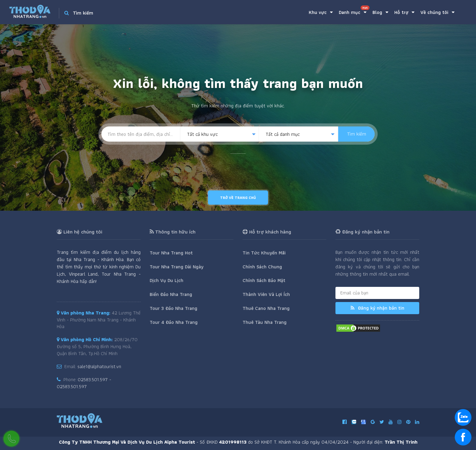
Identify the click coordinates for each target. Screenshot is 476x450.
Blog (380, 12)
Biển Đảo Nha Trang (171, 294)
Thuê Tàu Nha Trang (265, 322)
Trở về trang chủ (238, 198)
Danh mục (354, 11)
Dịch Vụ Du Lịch (167, 280)
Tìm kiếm (357, 134)
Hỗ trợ (404, 12)
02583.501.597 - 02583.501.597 (84, 383)
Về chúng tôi (437, 12)
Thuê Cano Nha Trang (266, 308)
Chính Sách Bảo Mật (264, 280)
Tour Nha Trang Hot (171, 253)
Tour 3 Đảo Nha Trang (173, 308)
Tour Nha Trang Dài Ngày (177, 267)
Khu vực (321, 12)
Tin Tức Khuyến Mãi (264, 253)
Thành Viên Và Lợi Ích (266, 294)
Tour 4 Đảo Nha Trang (174, 322)
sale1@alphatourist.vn (99, 366)
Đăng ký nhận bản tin (377, 308)
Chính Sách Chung (262, 267)
